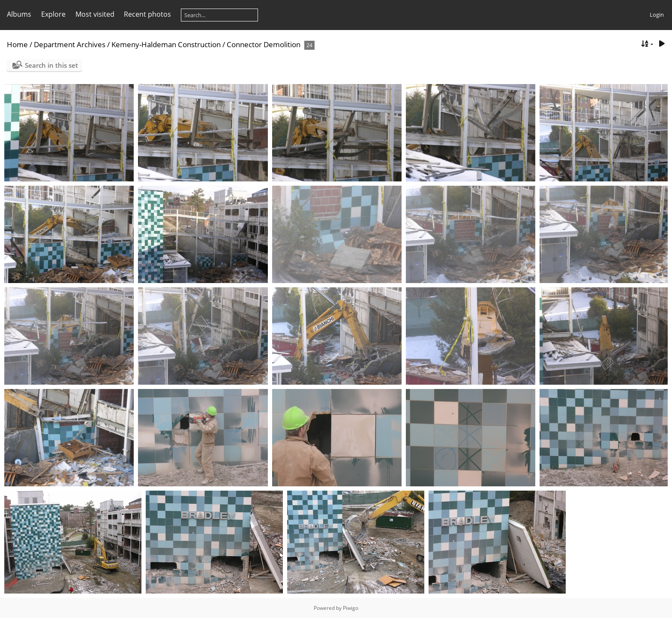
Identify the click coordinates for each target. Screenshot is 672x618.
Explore (53, 14)
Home (17, 44)
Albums (19, 14)
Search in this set (51, 65)
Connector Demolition (264, 44)
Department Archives (70, 44)
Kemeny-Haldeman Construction (166, 44)
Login (657, 15)
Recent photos (147, 14)
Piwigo (351, 608)
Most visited (95, 14)
